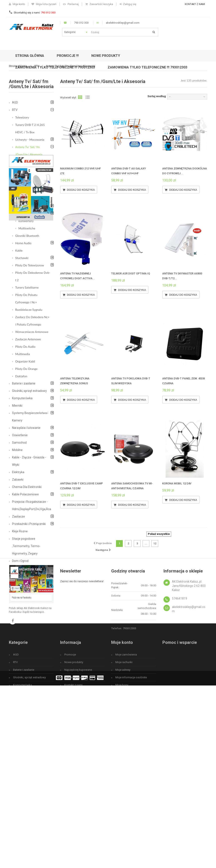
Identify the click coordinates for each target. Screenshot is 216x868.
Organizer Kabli (25, 361)
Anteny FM (26, 169)
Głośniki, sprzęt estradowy (29, 391)
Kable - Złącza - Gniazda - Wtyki (29, 461)
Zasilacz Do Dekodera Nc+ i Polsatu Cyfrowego (32, 321)
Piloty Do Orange (26, 369)
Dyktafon (21, 376)
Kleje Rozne (20, 531)
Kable (19, 250)
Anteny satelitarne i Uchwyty (31, 195)
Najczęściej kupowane (78, 797)
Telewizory (22, 117)
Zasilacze (18, 516)
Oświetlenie (20, 435)
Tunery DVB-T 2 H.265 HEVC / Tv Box (30, 128)
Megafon (18, 576)
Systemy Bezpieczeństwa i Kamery (30, 417)
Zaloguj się (128, 4)
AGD (15, 102)
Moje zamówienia (126, 782)
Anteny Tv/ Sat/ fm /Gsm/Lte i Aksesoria (29, 151)
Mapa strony (72, 835)
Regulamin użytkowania (79, 820)
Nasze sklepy (73, 805)
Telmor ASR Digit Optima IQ (131, 273)
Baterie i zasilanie (24, 383)
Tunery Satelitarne (27, 287)
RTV (15, 110)
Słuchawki (22, 258)
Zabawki (18, 480)
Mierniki (17, 406)
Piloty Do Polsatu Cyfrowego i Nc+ (26, 298)
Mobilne (17, 450)
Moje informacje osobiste (131, 805)
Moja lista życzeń (44, 4)
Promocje (70, 782)
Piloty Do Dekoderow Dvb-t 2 (33, 276)
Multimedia (23, 354)
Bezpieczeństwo (23, 568)
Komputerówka (22, 398)
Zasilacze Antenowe (28, 339)
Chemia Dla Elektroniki (27, 487)
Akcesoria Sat (27, 206)
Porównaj (71, 4)
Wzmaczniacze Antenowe (32, 332)
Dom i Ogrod (20, 561)
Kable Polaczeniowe (25, 494)
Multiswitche (27, 228)
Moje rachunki (124, 790)
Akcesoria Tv (26, 213)
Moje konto (17, 4)
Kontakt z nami (195, 4)
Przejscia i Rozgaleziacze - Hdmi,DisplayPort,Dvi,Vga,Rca (32, 505)
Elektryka (18, 472)
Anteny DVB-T (28, 162)
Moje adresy (123, 797)
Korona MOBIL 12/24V (177, 483)
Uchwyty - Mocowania (30, 140)
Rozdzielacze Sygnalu (29, 310)
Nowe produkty (74, 790)
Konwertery (26, 221)
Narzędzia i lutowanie (26, 428)
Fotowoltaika (21, 583)
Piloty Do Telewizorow (30, 265)
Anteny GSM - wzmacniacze (28, 180)
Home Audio (23, 243)
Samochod (19, 443)
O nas (68, 828)
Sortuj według (157, 96)
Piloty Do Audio (25, 347)
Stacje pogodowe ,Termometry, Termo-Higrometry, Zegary (26, 546)
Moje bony (122, 812)
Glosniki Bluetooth (27, 236)
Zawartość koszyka (99, 4)
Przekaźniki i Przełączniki (29, 524)
